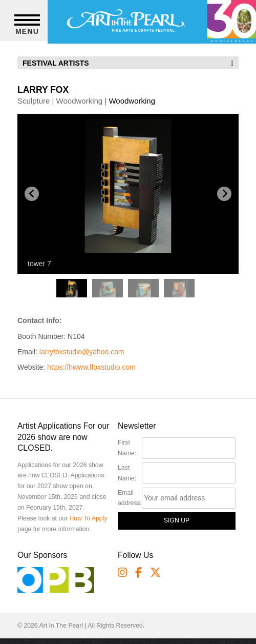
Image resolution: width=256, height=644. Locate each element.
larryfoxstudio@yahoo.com (82, 352)
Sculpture (34, 101)
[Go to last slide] (32, 194)
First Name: (127, 448)
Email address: (130, 498)
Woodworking (80, 101)
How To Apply (88, 518)
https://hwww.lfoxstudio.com (91, 367)
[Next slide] (224, 194)
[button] (72, 290)
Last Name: (127, 473)
